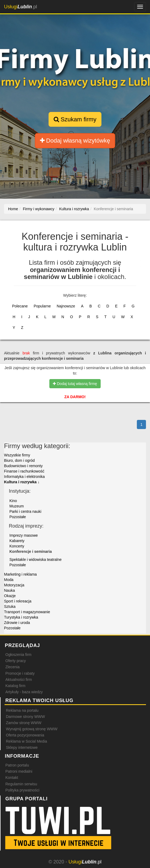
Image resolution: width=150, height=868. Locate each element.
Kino (13, 501)
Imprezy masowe (24, 535)
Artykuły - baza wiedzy (24, 692)
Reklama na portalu (22, 710)
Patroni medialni (19, 771)
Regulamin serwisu (21, 784)
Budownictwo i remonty (23, 466)
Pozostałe (18, 517)
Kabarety (17, 541)
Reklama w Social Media (26, 741)
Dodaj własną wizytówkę (75, 141)
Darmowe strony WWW (25, 717)
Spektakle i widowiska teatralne (36, 560)
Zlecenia (12, 667)
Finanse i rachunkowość (24, 471)
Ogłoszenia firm (18, 655)
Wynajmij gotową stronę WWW (32, 729)
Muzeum (17, 506)
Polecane (20, 306)
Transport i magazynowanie (27, 612)
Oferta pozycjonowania (25, 735)
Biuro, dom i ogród (19, 460)
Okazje (10, 596)
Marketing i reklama (20, 574)
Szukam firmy (75, 119)
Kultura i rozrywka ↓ (22, 482)
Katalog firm (15, 686)
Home (13, 209)
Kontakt (12, 778)
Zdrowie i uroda (17, 623)
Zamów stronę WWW (24, 723)
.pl (21, 7)
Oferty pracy (16, 661)
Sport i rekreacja (18, 601)
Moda (9, 580)
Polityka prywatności (22, 790)
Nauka (9, 590)
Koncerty (17, 546)
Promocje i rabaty (20, 673)
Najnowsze (66, 306)
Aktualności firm (19, 680)
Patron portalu (17, 765)
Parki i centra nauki (25, 511)
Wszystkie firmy (17, 455)
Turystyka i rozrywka (21, 617)
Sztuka (10, 606)
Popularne (42, 306)
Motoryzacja (14, 585)
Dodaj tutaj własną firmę (75, 384)
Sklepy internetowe (22, 747)
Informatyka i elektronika (24, 477)
